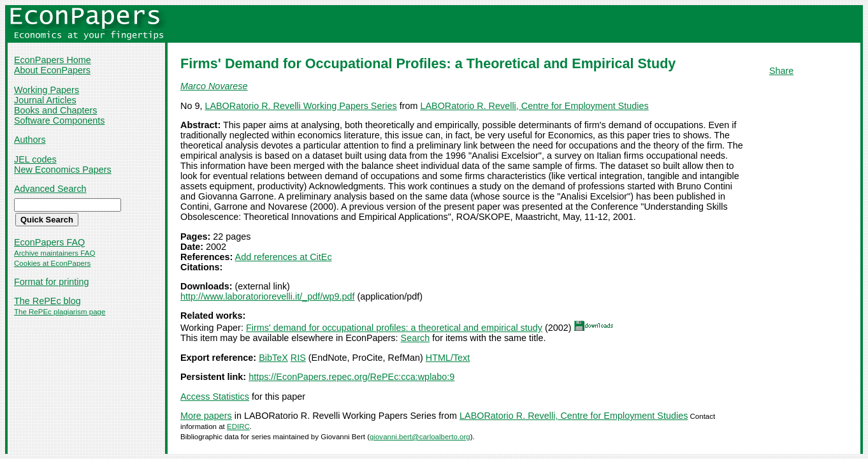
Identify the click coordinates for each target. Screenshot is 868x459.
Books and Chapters (55, 110)
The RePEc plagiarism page (60, 312)
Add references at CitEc (284, 257)
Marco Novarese (214, 86)
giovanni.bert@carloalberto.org (420, 437)
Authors (30, 140)
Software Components (59, 120)
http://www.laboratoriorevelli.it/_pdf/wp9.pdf (268, 296)
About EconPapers (52, 70)
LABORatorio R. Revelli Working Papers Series (300, 106)
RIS (298, 358)
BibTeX (273, 358)
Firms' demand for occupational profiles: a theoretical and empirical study (394, 328)
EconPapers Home (53, 60)
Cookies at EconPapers (52, 263)
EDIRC (238, 426)
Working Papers (47, 90)
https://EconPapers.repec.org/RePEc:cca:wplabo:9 (351, 377)
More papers (206, 416)
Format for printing (52, 282)
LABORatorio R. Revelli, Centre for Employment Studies (534, 106)
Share (781, 71)
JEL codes (35, 159)
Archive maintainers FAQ (54, 253)
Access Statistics (215, 397)
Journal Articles (45, 100)
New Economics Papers (63, 170)
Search (416, 338)
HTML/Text (448, 358)
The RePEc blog (47, 301)
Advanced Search (50, 189)
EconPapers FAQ (49, 242)
